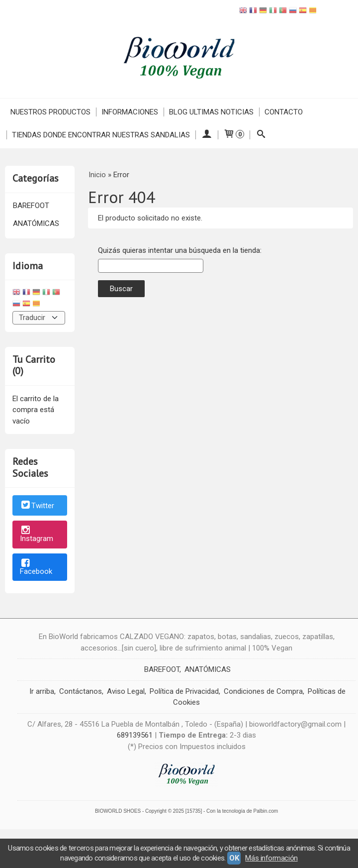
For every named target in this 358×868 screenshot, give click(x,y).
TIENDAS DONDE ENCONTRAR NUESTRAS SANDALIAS (101, 135)
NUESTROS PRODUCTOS (50, 112)
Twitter (37, 506)
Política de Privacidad (184, 691)
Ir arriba (42, 691)
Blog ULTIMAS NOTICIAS (211, 112)
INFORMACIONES (130, 112)
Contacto (284, 112)
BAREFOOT (31, 206)
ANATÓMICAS (36, 223)
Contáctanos (81, 691)
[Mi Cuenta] (207, 135)
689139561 (135, 735)
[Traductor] (39, 318)
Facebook (36, 568)
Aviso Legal (126, 691)
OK (234, 858)
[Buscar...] (261, 135)
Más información (271, 858)
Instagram (37, 535)
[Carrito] (234, 135)
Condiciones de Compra (263, 691)
